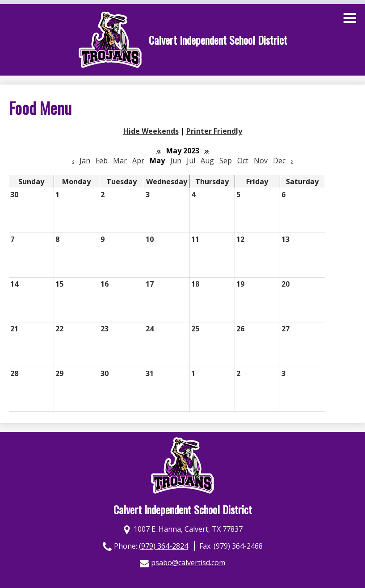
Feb (102, 161)
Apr (138, 161)
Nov (261, 161)
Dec (279, 161)
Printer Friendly (214, 131)
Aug (207, 161)
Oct (243, 161)
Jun (176, 161)
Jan (85, 161)
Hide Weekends (151, 131)
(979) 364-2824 (164, 546)
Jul (191, 161)
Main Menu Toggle (350, 18)
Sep (226, 161)
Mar (120, 161)
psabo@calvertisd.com (188, 563)
